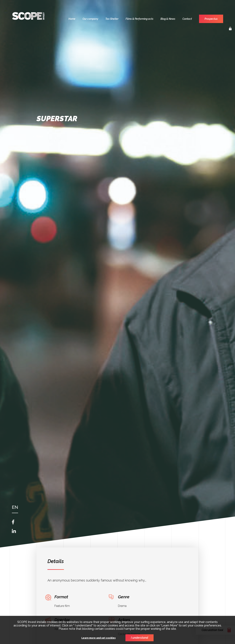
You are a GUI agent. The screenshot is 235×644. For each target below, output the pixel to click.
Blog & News (168, 19)
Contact (187, 19)
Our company (90, 19)
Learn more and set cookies (99, 638)
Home (72, 19)
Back (40, 136)
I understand (140, 638)
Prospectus (211, 19)
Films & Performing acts (140, 19)
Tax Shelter (112, 19)
